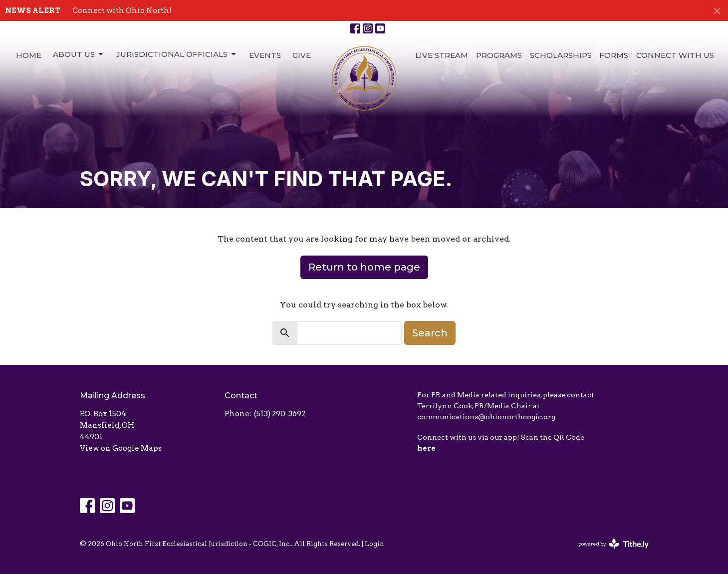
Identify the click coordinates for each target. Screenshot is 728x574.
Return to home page (364, 267)
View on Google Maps (121, 448)
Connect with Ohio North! (122, 10)
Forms (614, 55)
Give (302, 55)
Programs (499, 55)
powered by (613, 544)
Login (374, 544)
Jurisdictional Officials (177, 54)
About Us (79, 54)
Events (265, 55)
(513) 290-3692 (280, 414)
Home (29, 55)
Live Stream (442, 55)
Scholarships (561, 55)
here (426, 448)
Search (430, 333)
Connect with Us (675, 55)
